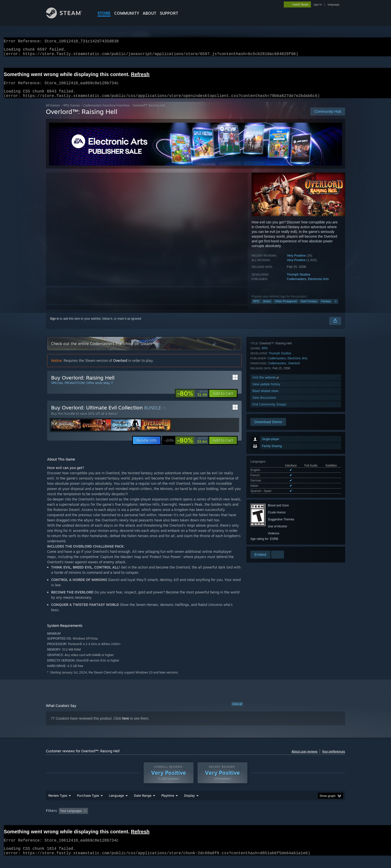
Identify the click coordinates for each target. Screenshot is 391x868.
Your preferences (334, 757)
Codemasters (296, 285)
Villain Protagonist (286, 307)
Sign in (54, 325)
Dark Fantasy (309, 307)
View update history (266, 523)
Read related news (265, 530)
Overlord (294, 502)
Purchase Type (88, 801)
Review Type (58, 801)
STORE (104, 13)
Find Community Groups (269, 543)
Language (116, 801)
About (149, 13)
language (334, 4)
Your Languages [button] (71, 817)
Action (267, 307)
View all (237, 710)
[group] (195, 817)
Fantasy (326, 307)
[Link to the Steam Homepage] (68, 17)
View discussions (264, 536)
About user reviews (305, 757)
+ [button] (336, 307)
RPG (256, 307)
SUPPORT (169, 13)
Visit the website (266, 516)
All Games (53, 111)
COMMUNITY (127, 13)
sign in (318, 4)
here (126, 724)
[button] (223, 399)
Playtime (168, 801)
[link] (192, 399)
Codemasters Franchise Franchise (106, 111)
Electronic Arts (318, 285)
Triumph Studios (298, 280)
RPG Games (72, 111)
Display (189, 801)
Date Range (143, 801)
